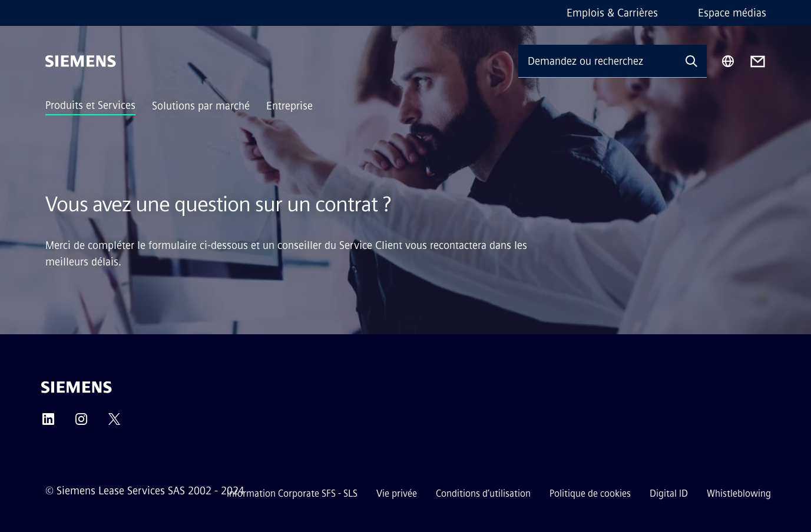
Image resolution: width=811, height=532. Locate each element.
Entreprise (289, 106)
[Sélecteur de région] (728, 61)
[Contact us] (758, 61)
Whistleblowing (739, 493)
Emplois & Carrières (612, 13)
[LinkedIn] (48, 423)
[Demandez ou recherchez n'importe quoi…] (597, 61)
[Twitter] (114, 423)
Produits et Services (90, 105)
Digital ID (669, 493)
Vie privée (397, 493)
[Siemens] (81, 61)
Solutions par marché (201, 106)
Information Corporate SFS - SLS (292, 493)
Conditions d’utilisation (483, 493)
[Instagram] (81, 423)
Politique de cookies (590, 493)
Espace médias (732, 13)
